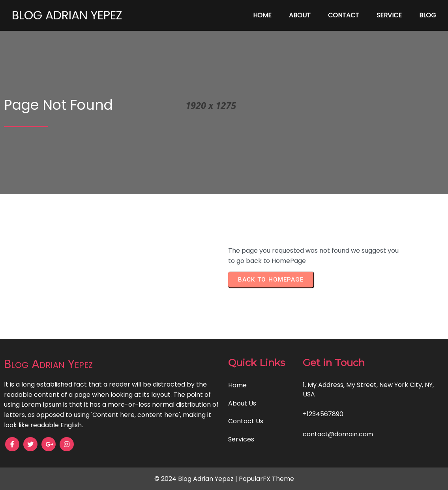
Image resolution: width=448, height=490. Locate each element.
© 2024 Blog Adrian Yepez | (197, 479)
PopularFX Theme (266, 479)
